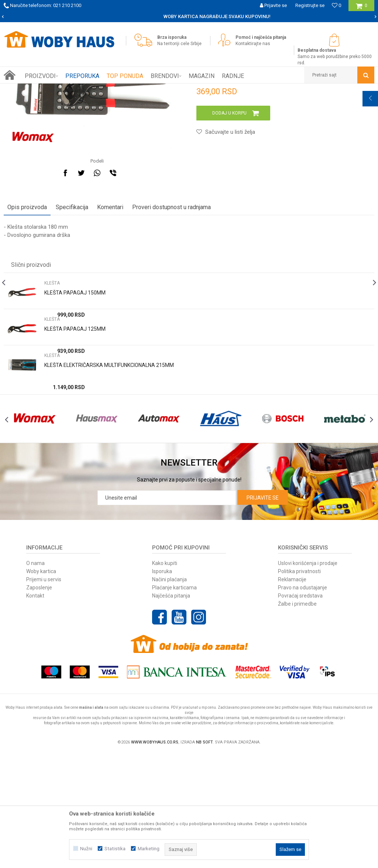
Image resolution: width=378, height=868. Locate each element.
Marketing (149, 849)
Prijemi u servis (44, 694)
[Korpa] (362, 8)
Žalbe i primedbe (297, 718)
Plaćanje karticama (174, 702)
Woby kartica (41, 685)
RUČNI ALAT (83, 89)
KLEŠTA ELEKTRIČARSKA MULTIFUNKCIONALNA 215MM (109, 464)
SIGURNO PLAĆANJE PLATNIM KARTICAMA (188, 16)
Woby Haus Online (22, 89)
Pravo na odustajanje (303, 702)
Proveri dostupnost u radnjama (171, 306)
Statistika (115, 849)
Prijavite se (263, 612)
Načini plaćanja (169, 694)
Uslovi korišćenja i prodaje (308, 677)
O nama (35, 677)
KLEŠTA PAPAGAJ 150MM (75, 392)
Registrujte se (310, 5)
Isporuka (162, 685)
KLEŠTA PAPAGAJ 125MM (75, 428)
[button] (339, 75)
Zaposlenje (39, 702)
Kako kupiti (165, 677)
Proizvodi (56, 89)
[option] (189, 17)
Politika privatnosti (299, 685)
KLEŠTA (109, 89)
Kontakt (35, 710)
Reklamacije (292, 694)
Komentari (110, 306)
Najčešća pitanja (171, 710)
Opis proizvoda (27, 306)
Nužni (86, 849)
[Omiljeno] (336, 5)
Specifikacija (72, 306)
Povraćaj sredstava (300, 710)
